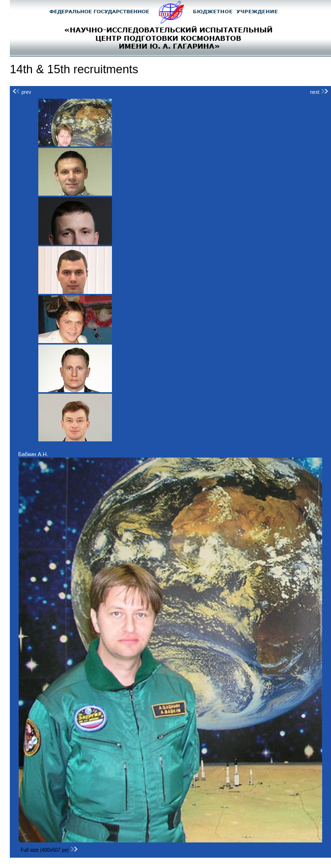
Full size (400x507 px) (49, 850)
